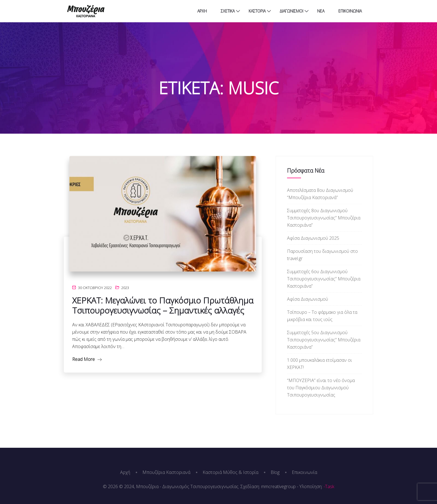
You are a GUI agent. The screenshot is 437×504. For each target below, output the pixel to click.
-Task (329, 486)
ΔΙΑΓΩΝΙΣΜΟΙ (291, 11)
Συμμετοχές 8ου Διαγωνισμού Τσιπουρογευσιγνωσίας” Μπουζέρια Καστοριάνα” (324, 218)
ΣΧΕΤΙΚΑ (228, 11)
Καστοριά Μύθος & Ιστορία (230, 472)
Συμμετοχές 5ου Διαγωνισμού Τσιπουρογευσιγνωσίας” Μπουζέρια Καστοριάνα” (324, 340)
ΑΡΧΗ (202, 11)
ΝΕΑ (321, 11)
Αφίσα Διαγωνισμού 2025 (313, 238)
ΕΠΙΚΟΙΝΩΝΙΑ (350, 11)
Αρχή (125, 472)
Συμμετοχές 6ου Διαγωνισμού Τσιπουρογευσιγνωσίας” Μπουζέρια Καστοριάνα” (324, 279)
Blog (275, 472)
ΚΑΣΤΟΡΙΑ (257, 11)
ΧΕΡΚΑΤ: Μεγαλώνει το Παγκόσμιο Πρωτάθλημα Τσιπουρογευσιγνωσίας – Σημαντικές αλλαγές (163, 305)
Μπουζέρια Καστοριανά (166, 472)
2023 (125, 288)
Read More (87, 359)
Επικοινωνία (304, 472)
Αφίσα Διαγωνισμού (308, 299)
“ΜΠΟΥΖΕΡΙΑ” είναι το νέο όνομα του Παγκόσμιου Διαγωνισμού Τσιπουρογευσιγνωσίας (321, 388)
